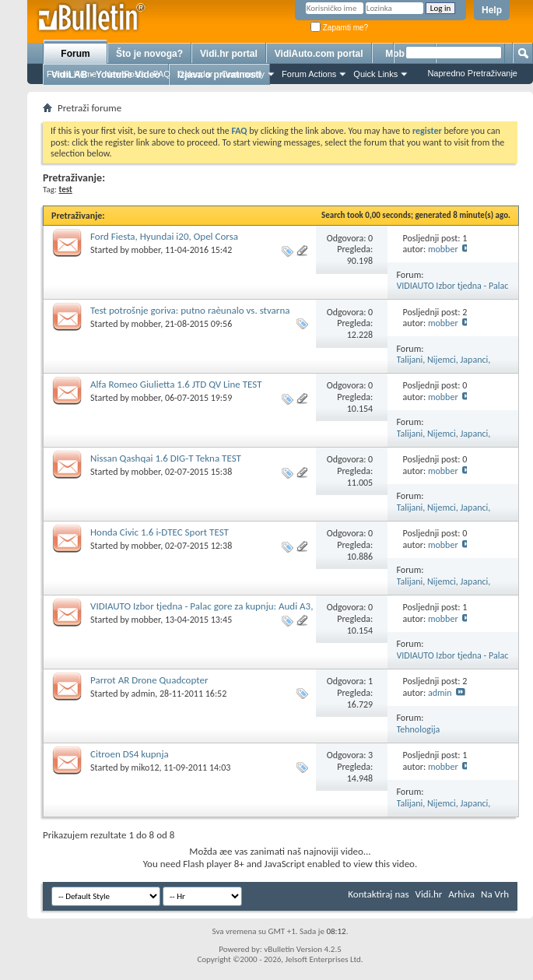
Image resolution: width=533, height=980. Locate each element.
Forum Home (72, 74)
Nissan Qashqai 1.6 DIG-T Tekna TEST (166, 458)
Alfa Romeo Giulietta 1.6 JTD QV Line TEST (176, 384)
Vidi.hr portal (229, 54)
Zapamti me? (339, 28)
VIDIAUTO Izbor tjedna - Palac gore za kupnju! (453, 292)
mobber (146, 250)
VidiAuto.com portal (319, 54)
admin (144, 694)
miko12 (146, 767)
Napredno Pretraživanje (472, 73)
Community (243, 74)
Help (492, 10)
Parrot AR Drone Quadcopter (149, 680)
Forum (75, 54)
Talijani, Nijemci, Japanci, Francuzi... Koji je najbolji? (446, 365)
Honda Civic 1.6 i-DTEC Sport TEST (160, 532)
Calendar (196, 74)
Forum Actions (309, 74)
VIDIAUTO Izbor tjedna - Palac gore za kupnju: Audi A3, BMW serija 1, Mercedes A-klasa (202, 612)
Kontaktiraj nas (378, 894)
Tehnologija (419, 729)
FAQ (162, 74)
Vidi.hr (429, 894)
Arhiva (461, 894)
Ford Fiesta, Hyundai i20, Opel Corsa (164, 236)
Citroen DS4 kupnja (130, 754)
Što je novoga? (149, 54)
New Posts (125, 74)
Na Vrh (495, 894)
